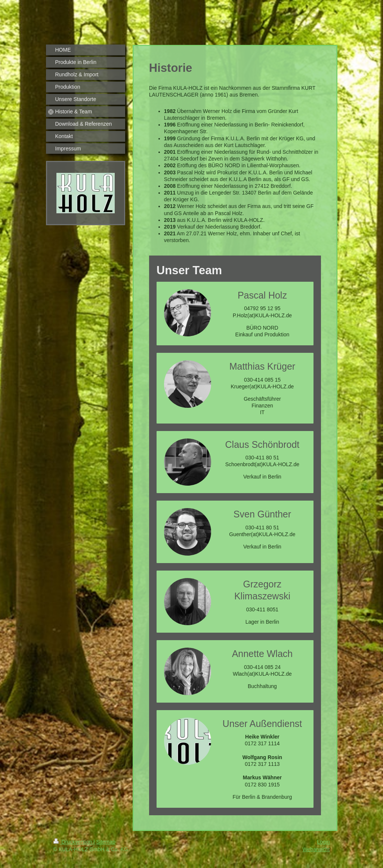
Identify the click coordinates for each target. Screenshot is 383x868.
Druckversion (73, 842)
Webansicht (316, 849)
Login (323, 842)
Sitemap (106, 842)
